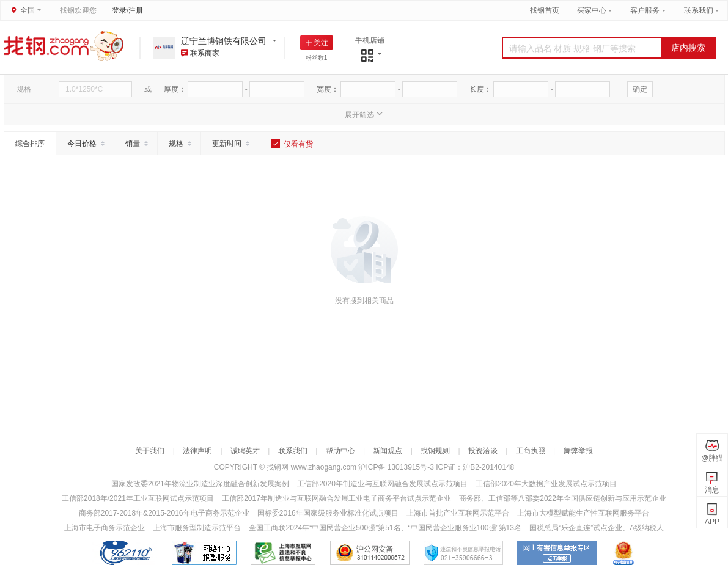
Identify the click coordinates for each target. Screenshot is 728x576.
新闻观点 (388, 451)
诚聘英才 (245, 451)
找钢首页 (545, 10)
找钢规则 (435, 451)
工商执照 (531, 451)
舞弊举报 (578, 451)
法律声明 (197, 451)
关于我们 (150, 451)
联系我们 (699, 10)
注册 (136, 10)
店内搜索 (688, 48)
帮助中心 (340, 451)
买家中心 (593, 10)
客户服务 (645, 10)
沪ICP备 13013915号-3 (397, 467)
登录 (119, 10)
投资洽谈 (483, 451)
